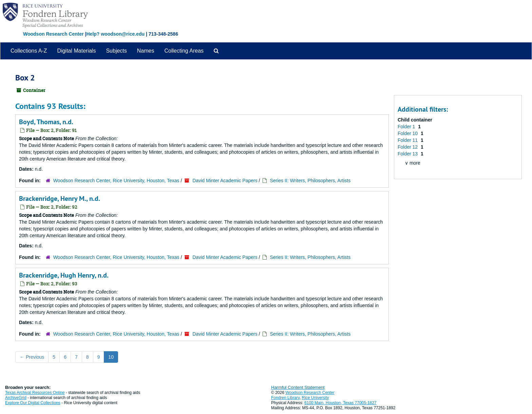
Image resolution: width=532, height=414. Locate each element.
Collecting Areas (184, 51)
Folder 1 (407, 127)
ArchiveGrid (16, 398)
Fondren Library (285, 398)
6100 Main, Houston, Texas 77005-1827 (340, 403)
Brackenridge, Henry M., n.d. (60, 199)
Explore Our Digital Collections (33, 403)
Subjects (116, 51)
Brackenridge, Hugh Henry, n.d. (64, 275)
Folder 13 (408, 154)
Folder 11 (408, 140)
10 (111, 357)
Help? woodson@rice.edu (115, 34)
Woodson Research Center (53, 34)
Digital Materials (77, 51)
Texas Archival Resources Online (35, 393)
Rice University (316, 398)
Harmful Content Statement (298, 387)
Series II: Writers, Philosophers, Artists (310, 181)
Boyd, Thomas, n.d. (46, 122)
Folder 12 (408, 147)
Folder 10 (408, 133)
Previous (32, 357)
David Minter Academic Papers (225, 181)
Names (146, 51)
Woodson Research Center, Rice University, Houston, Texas (116, 181)
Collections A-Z (29, 51)
